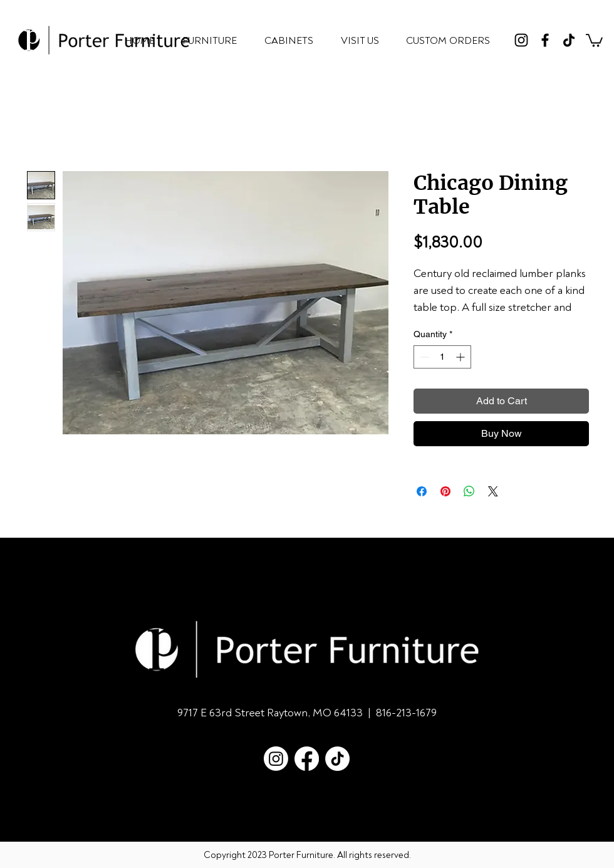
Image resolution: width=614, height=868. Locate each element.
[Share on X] (493, 491)
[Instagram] (521, 40)
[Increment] (461, 357)
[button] (594, 40)
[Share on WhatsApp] (469, 491)
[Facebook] (545, 40)
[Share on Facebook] (422, 491)
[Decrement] (423, 357)
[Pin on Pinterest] (445, 491)
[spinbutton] (442, 357)
